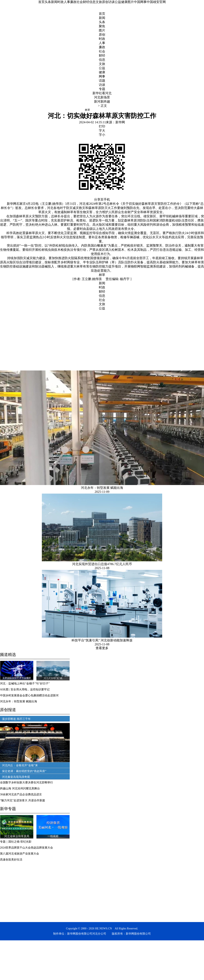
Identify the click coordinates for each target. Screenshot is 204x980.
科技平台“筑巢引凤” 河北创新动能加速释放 (102, 640)
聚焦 (102, 26)
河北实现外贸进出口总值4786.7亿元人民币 (102, 564)
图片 (131, 2)
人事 (67, 2)
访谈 (112, 2)
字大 (102, 131)
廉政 (73, 2)
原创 (105, 2)
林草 (102, 275)
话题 (102, 81)
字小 (102, 135)
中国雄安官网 (156, 2)
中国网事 (140, 2)
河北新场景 (102, 97)
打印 (102, 126)
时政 (61, 2)
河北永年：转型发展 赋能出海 (102, 488)
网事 (102, 76)
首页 (41, 2)
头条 (48, 2)
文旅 (99, 2)
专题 (102, 89)
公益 (118, 2)
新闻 (54, 2)
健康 (124, 2)
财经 (86, 2)
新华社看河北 (102, 93)
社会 (80, 2)
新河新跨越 (102, 101)
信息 (92, 2)
